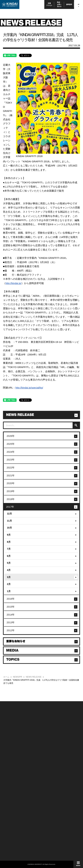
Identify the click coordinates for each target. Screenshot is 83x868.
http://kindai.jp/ (13, 283)
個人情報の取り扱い (49, 744)
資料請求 (69, 4)
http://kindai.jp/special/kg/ (29, 388)
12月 (9, 514)
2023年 (11, 460)
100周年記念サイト (10, 762)
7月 (9, 549)
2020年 (11, 483)
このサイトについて (49, 740)
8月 (9, 542)
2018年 (11, 499)
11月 (9, 521)
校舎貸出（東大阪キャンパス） (14, 789)
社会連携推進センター (11, 784)
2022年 (11, 468)
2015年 (11, 607)
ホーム (6, 677)
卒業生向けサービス (10, 775)
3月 (9, 577)
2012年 (11, 630)
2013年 (11, 622)
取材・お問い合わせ (59, 4)
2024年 (11, 452)
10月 (9, 528)
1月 (9, 591)
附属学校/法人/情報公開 (12, 740)
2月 (9, 584)
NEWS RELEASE (34, 677)
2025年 (11, 444)
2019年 (11, 491)
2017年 (10, 507)
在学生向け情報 (9, 766)
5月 (9, 563)
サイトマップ (46, 749)
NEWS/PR (18, 677)
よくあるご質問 (9, 758)
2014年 (11, 615)
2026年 (11, 436)
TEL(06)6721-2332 (10, 801)
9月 (9, 535)
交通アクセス (49, 4)
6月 (9, 556)
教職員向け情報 (9, 780)
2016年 (11, 599)
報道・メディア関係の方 (12, 749)
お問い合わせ (8, 744)
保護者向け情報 (9, 771)
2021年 (11, 475)
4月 (9, 570)
